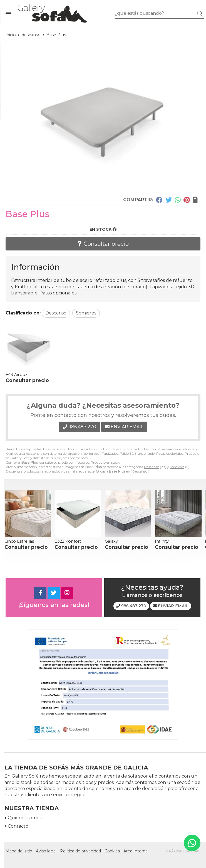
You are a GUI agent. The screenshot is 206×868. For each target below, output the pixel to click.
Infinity (162, 541)
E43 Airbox (17, 375)
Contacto (18, 826)
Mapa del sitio (19, 851)
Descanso (152, 467)
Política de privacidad (80, 851)
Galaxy (111, 541)
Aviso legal (46, 851)
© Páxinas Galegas (183, 851)
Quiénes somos (25, 818)
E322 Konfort (68, 541)
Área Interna (136, 851)
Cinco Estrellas (19, 541)
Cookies (112, 851)
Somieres (177, 467)
